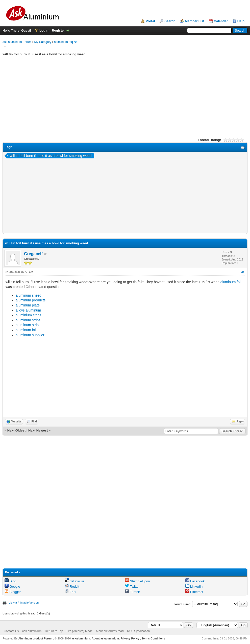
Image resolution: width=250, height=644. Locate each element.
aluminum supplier (30, 335)
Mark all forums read (110, 631)
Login (44, 30)
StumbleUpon (137, 581)
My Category (43, 42)
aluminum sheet (28, 295)
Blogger (13, 592)
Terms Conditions (153, 638)
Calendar (221, 21)
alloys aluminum (28, 310)
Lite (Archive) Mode (80, 631)
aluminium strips (28, 315)
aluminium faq (64, 42)
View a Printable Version (24, 603)
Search (170, 21)
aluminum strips (28, 320)
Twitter (132, 587)
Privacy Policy (130, 638)
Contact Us (11, 631)
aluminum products (31, 300)
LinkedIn (194, 587)
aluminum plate (28, 305)
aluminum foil (231, 282)
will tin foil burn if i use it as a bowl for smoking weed (51, 156)
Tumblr (132, 592)
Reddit (72, 587)
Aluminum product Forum (36, 638)
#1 (243, 272)
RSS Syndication (138, 631)
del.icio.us (75, 581)
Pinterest (194, 592)
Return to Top (54, 631)
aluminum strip (27, 325)
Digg (10, 581)
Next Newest (38, 430)
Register (58, 30)
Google (12, 587)
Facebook (195, 581)
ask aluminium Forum (17, 42)
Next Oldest (16, 430)
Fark (71, 592)
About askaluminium (105, 638)
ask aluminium (32, 631)
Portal (150, 21)
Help (241, 21)
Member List (195, 21)
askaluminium (81, 638)
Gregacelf (33, 254)
